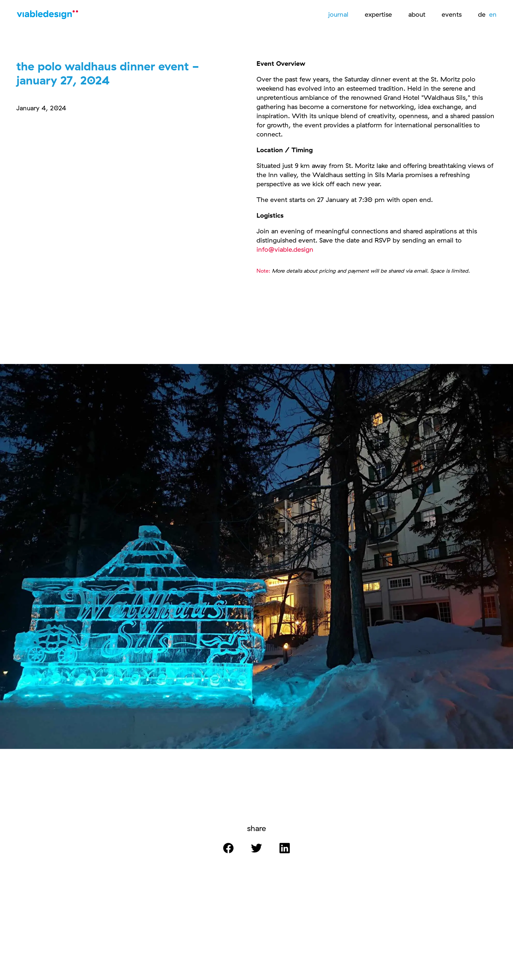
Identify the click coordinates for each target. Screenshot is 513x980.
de (483, 14)
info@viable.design (285, 249)
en (493, 14)
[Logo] (49, 16)
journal (338, 14)
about (417, 14)
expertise (378, 14)
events (452, 14)
